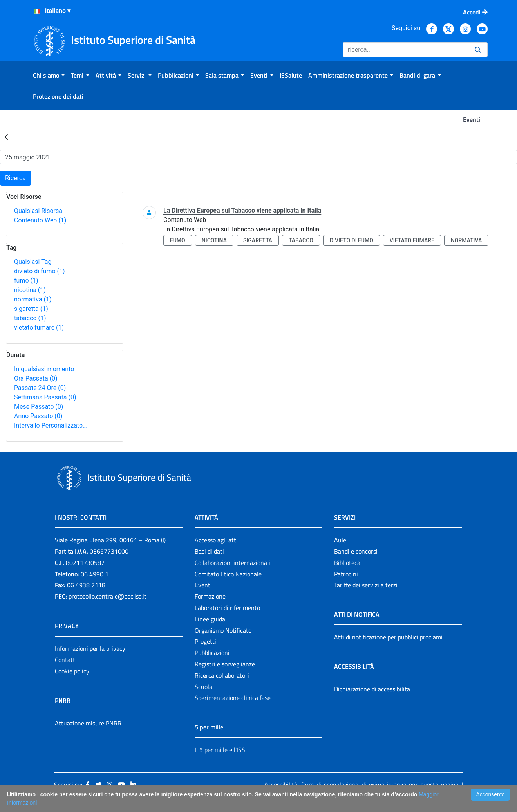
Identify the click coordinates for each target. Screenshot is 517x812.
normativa (33, 299)
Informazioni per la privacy (90, 648)
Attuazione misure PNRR (88, 723)
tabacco (30, 318)
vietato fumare (39, 328)
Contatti (66, 660)
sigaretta (31, 309)
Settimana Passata (45, 397)
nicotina (30, 290)
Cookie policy (72, 671)
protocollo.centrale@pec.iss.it (108, 596)
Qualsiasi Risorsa (38, 211)
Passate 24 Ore (40, 388)
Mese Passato (39, 407)
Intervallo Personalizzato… (51, 425)
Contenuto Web (40, 220)
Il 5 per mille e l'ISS (220, 750)
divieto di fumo (40, 271)
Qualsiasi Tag (33, 262)
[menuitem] (49, 75)
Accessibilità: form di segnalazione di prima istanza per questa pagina (362, 785)
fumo (26, 281)
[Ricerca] (406, 50)
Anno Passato (38, 416)
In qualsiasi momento (44, 369)
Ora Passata (36, 378)
